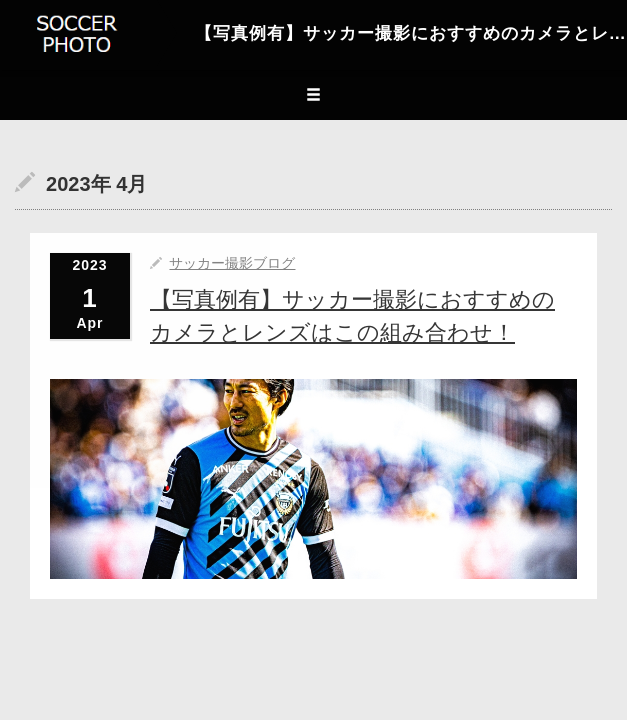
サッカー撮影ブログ (232, 263)
